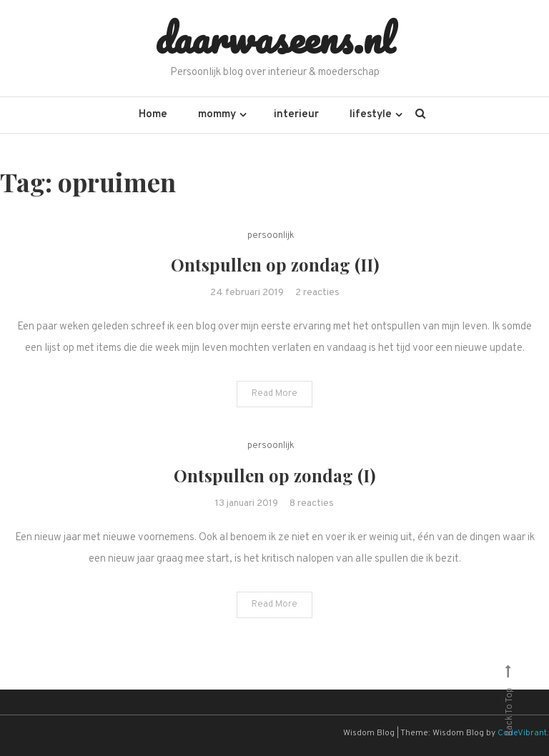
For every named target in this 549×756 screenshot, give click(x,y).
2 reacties (317, 293)
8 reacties (312, 503)
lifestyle (371, 115)
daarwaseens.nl (275, 38)
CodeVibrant (522, 733)
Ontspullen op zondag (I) (274, 475)
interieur (296, 115)
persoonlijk (271, 236)
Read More (274, 394)
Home (153, 115)
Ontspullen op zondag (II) (275, 264)
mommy (217, 115)
